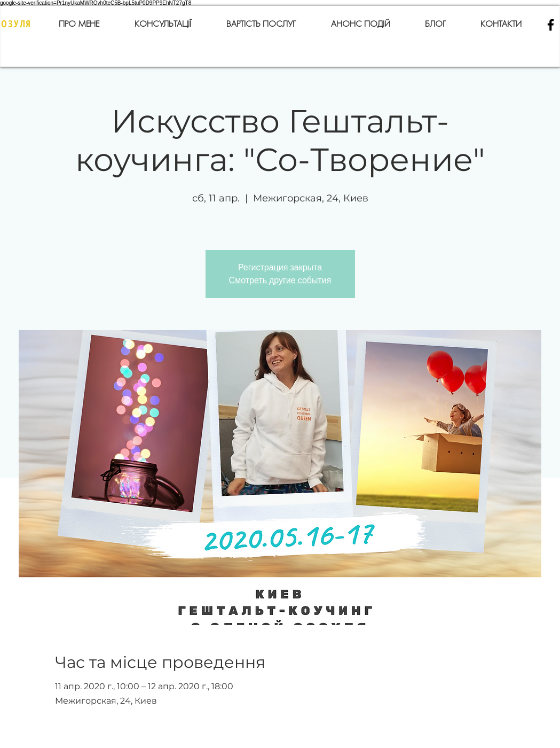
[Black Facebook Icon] (551, 25)
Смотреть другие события (280, 280)
